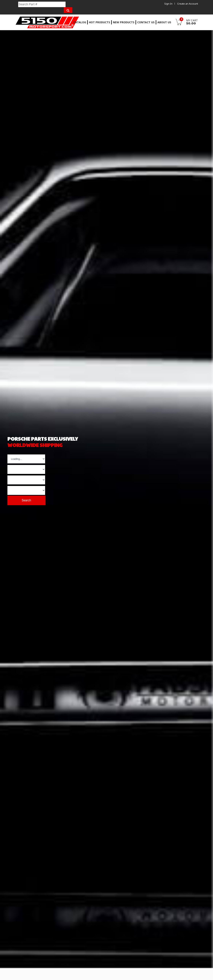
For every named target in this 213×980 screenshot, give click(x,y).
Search (30, 499)
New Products (124, 22)
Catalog (80, 22)
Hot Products (99, 22)
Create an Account (188, 4)
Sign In (168, 4)
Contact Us (146, 22)
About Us (164, 22)
